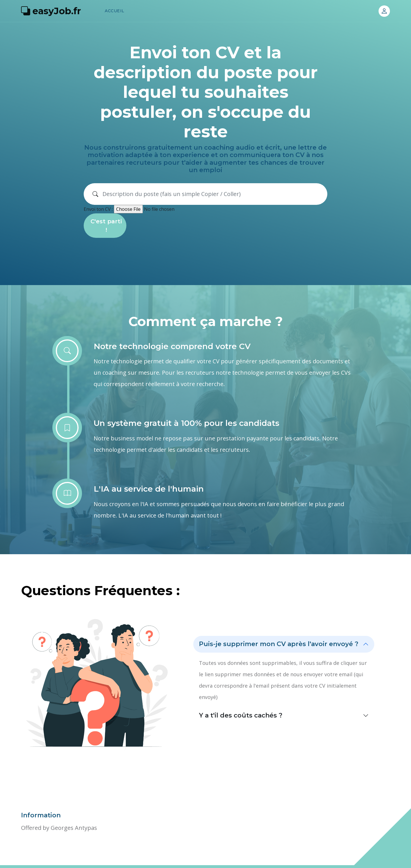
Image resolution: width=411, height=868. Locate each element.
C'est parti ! (106, 226)
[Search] (213, 194)
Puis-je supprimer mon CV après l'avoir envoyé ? (279, 644)
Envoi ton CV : (98, 209)
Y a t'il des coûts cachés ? (241, 715)
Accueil (115, 11)
